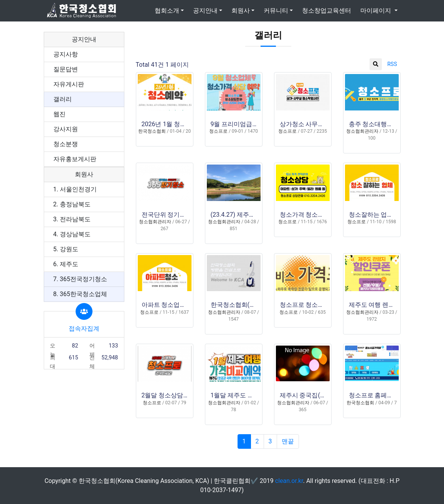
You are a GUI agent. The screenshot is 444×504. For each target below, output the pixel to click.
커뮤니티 (276, 11)
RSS (392, 64)
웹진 (59, 114)
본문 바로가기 (0, 0)
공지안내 (205, 11)
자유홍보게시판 (75, 159)
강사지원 (66, 129)
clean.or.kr (289, 481)
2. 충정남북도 (72, 204)
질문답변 (66, 69)
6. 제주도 (66, 264)
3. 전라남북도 (72, 219)
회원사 (241, 11)
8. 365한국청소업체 (80, 294)
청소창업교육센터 (327, 11)
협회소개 (167, 11)
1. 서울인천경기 (75, 189)
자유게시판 (69, 84)
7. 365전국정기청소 (80, 279)
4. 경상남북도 (72, 234)
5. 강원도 (66, 249)
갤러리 (63, 99)
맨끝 (288, 441)
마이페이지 (376, 11)
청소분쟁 (66, 144)
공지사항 (66, 54)
